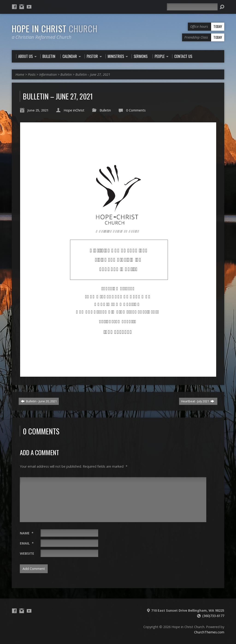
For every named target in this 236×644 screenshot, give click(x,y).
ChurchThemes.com (209, 632)
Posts (32, 74)
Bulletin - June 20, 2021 (39, 401)
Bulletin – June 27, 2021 (93, 74)
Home (20, 74)
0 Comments (136, 110)
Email (27, 543)
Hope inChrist (74, 110)
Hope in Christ (55, 28)
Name (27, 533)
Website (27, 553)
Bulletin (66, 74)
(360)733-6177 (213, 616)
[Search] (192, 7)
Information (48, 74)
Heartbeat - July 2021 (198, 401)
